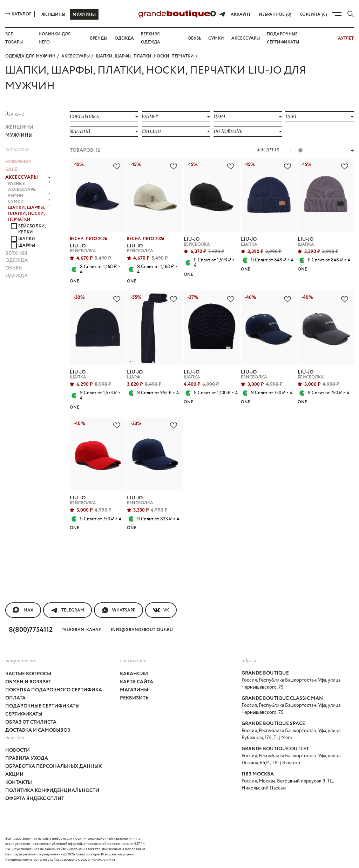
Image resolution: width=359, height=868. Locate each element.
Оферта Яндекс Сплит (35, 799)
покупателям (21, 660)
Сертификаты (24, 714)
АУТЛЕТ (346, 38)
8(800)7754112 (31, 630)
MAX (23, 610)
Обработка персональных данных (53, 766)
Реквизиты (135, 698)
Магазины (134, 690)
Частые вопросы (28, 674)
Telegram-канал (82, 630)
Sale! (12, 170)
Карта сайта (137, 682)
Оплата (15, 698)
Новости (18, 750)
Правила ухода (27, 758)
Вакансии (134, 674)
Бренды (99, 38)
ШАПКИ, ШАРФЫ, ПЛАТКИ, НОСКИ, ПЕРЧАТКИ (145, 56)
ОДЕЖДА (16, 276)
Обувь (194, 38)
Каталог (18, 14)
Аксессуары (246, 38)
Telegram (67, 610)
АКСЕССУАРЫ (76, 56)
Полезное (15, 737)
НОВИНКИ (18, 162)
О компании (133, 660)
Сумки (216, 38)
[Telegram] (222, 14)
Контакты (19, 782)
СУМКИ (29, 202)
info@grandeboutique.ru (142, 630)
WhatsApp (118, 610)
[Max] (214, 14)
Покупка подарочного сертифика (54, 690)
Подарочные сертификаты (42, 706)
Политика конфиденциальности (52, 791)
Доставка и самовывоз (38, 730)
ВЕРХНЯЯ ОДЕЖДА (16, 257)
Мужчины (84, 15)
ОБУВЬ (14, 268)
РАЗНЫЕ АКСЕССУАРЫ (29, 187)
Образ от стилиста (31, 722)
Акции (14, 774)
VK (161, 610)
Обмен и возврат (28, 682)
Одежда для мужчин (30, 56)
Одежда (124, 38)
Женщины (53, 15)
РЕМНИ (29, 196)
